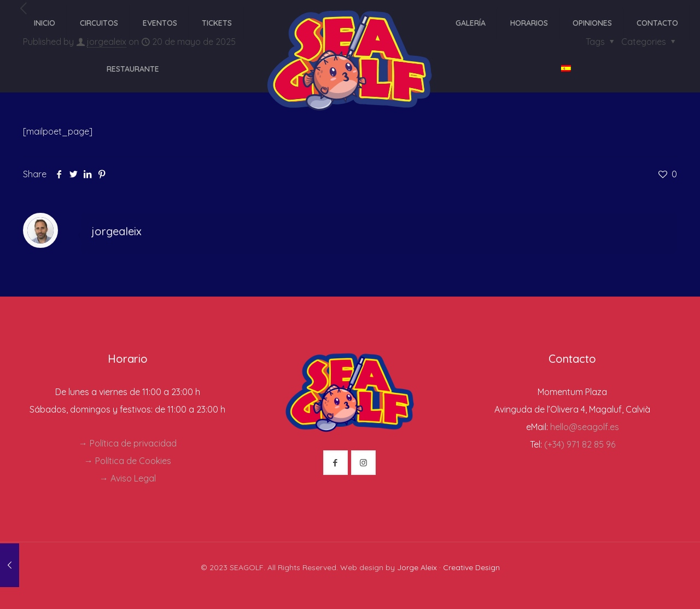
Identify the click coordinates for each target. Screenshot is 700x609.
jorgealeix (116, 231)
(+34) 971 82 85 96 (580, 444)
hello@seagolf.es (585, 427)
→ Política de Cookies (128, 461)
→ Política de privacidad (128, 443)
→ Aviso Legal (128, 478)
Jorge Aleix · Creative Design (448, 567)
